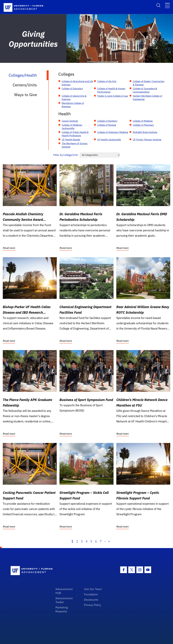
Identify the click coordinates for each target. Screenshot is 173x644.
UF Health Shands (71, 140)
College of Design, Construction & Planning (149, 83)
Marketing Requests (62, 609)
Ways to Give (26, 95)
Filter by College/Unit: (66, 155)
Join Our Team (93, 589)
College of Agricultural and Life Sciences (77, 83)
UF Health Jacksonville (109, 140)
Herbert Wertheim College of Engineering (147, 98)
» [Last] (109, 541)
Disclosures (91, 600)
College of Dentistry (107, 121)
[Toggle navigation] (167, 5)
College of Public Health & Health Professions (75, 134)
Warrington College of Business (73, 105)
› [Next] (105, 541)
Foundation (91, 594)
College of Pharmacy (143, 125)
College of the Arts (107, 81)
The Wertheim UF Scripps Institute (75, 145)
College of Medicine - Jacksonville (72, 127)
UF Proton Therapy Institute (147, 140)
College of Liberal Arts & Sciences (74, 98)
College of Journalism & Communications (145, 90)
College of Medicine (143, 121)
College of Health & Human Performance (111, 90)
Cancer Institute (70, 121)
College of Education (72, 89)
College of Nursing (107, 125)
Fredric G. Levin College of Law (113, 96)
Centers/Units (25, 85)
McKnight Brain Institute (145, 132)
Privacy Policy (93, 605)
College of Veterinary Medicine (113, 132)
